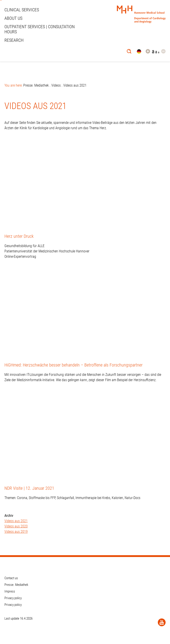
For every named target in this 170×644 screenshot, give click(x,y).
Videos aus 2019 (16, 532)
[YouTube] (162, 622)
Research (14, 40)
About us (13, 18)
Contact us (11, 578)
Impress (10, 591)
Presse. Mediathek (36, 85)
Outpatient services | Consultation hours (40, 29)
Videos (56, 85)
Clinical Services (22, 10)
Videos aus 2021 (16, 521)
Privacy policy (13, 598)
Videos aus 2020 (16, 526)
